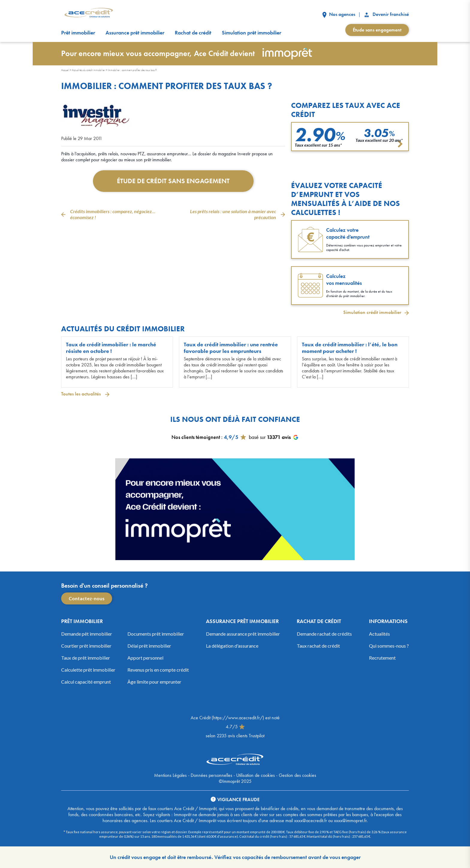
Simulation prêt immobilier (251, 33)
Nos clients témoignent (196, 437)
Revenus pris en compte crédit (158, 670)
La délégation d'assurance (232, 646)
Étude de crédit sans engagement (173, 181)
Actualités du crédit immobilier (89, 70)
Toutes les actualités (82, 394)
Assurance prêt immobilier (135, 33)
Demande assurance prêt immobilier (243, 634)
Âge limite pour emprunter (154, 682)
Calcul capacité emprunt (86, 682)
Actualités (379, 634)
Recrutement (382, 658)
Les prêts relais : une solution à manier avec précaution (233, 214)
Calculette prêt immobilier (88, 670)
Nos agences (339, 14)
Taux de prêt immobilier (86, 658)
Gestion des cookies (297, 775)
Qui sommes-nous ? (389, 646)
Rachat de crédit (193, 33)
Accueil (65, 70)
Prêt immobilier (78, 33)
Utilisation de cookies (256, 775)
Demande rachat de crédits (324, 634)
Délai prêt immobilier (149, 646)
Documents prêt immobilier (156, 634)
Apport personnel (145, 658)
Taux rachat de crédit (318, 646)
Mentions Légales (170, 775)
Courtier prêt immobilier (86, 646)
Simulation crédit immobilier (372, 312)
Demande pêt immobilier (87, 634)
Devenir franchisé (386, 14)
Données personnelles (211, 775)
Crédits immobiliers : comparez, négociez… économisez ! (113, 214)
